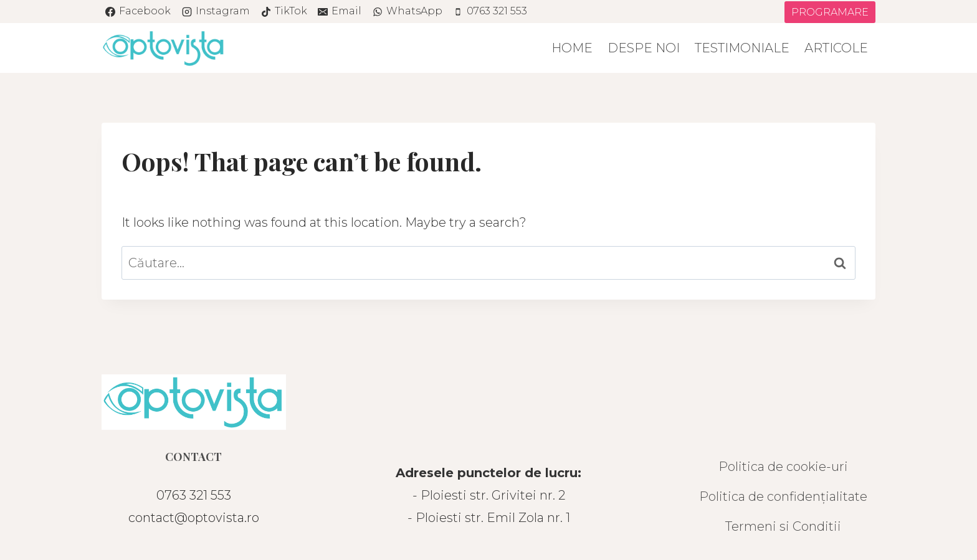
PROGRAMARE (830, 12)
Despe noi (644, 48)
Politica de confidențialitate (783, 496)
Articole (836, 48)
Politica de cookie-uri (783, 467)
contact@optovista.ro (194, 518)
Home (572, 48)
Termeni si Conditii (783, 526)
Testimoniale (742, 48)
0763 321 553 (194, 495)
